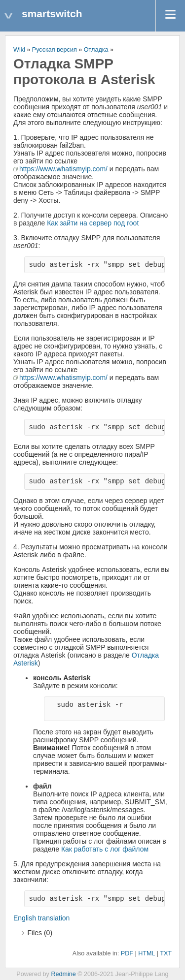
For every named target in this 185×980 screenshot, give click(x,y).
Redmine (63, 974)
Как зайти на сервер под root (93, 223)
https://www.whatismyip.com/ (63, 169)
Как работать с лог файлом (105, 849)
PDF (127, 953)
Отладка (96, 50)
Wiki (19, 50)
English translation (41, 918)
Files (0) (40, 933)
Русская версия (55, 50)
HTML (147, 953)
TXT (166, 953)
